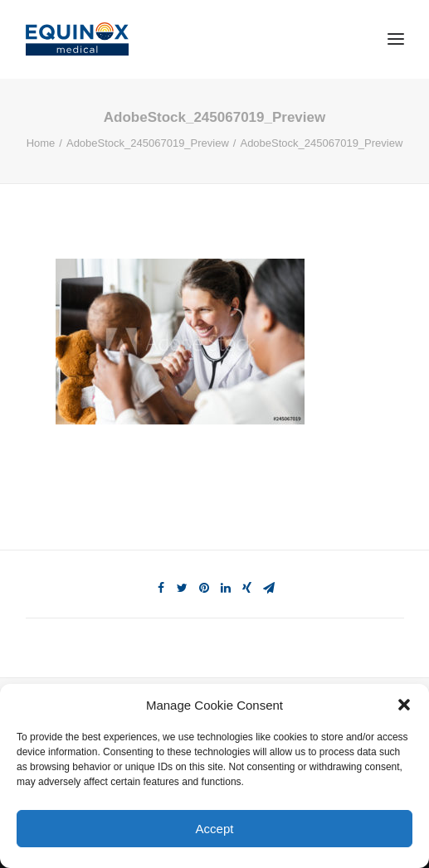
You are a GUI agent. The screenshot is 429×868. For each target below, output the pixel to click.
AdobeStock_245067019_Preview (148, 143)
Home (41, 143)
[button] (404, 705)
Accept (215, 829)
